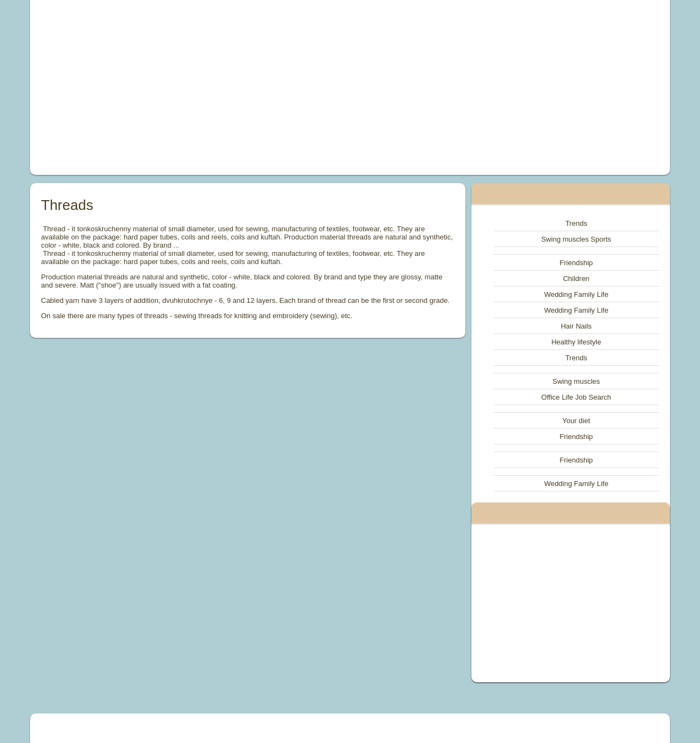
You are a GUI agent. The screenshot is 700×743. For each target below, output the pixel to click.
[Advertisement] (226, 87)
